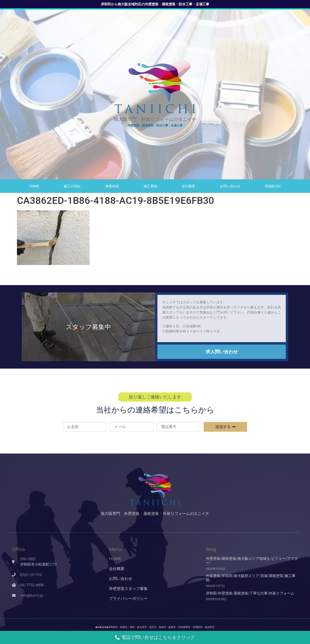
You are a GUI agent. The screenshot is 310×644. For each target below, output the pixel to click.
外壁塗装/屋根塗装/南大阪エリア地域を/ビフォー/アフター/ (252, 561)
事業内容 (112, 186)
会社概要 (188, 186)
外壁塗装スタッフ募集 (128, 589)
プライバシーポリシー (128, 599)
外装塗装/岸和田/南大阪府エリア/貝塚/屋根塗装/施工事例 (251, 578)
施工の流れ (72, 186)
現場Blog (273, 186)
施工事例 (150, 186)
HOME (34, 186)
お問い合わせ (230, 186)
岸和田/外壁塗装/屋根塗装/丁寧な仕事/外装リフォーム (250, 593)
